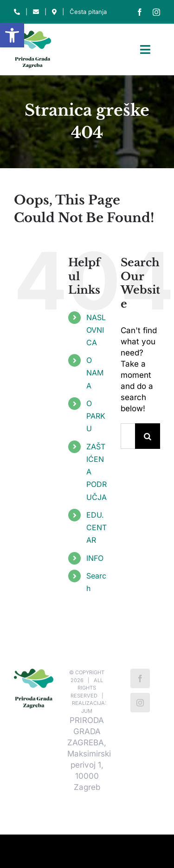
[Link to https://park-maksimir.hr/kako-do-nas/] (54, 12)
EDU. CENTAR (97, 527)
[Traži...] (128, 436)
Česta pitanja (88, 12)
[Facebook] (140, 678)
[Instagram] (140, 703)
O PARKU (96, 416)
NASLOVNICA (96, 330)
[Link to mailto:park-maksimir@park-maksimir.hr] (36, 12)
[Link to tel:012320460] (17, 12)
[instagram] (156, 12)
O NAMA (95, 373)
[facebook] (140, 12)
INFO (95, 558)
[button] (12, 35)
